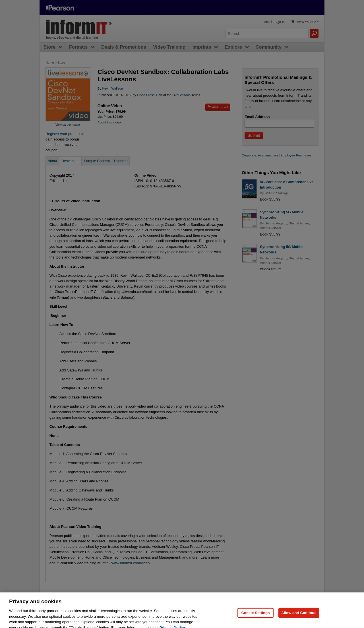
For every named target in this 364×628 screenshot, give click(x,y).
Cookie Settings (255, 620)
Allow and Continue (299, 620)
